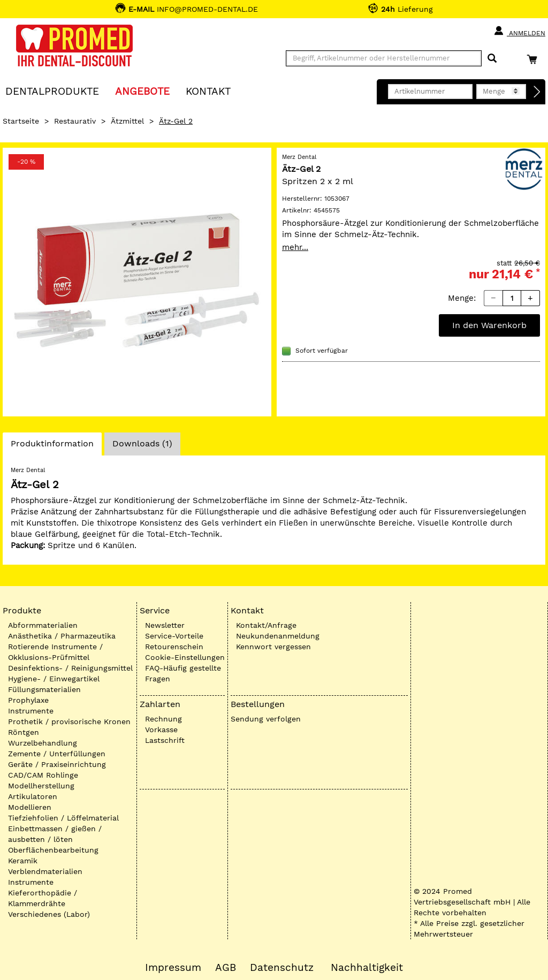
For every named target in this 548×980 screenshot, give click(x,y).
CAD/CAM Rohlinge (43, 775)
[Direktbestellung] (537, 92)
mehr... (295, 247)
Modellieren (30, 807)
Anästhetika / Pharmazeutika (62, 636)
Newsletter (165, 625)
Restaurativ (75, 121)
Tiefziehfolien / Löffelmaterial (63, 818)
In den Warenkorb (489, 325)
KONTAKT (208, 91)
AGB (226, 968)
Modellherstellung (41, 786)
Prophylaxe (28, 700)
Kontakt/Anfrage (266, 625)
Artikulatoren (33, 796)
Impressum (173, 968)
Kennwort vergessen (273, 647)
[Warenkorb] (535, 59)
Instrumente (31, 711)
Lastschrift (165, 740)
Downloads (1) (142, 443)
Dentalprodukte (52, 91)
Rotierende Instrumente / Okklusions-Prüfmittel (55, 652)
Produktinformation (52, 446)
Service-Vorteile (174, 636)
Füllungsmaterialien (44, 689)
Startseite (21, 121)
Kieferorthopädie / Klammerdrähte (43, 898)
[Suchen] (492, 59)
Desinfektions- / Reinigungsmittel (70, 668)
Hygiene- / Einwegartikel (54, 679)
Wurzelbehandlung (43, 743)
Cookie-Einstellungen (185, 657)
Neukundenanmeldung (278, 636)
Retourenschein (174, 647)
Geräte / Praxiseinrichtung (57, 764)
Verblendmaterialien (45, 871)
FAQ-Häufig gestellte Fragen (183, 673)
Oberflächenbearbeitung (53, 850)
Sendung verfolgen (266, 719)
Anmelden (519, 31)
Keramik (23, 861)
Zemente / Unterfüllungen (57, 754)
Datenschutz (282, 968)
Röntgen (24, 732)
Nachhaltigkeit (367, 968)
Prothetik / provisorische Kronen (69, 721)
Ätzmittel (127, 121)
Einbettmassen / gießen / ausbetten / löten (55, 834)
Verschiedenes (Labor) (49, 914)
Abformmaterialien (43, 625)
